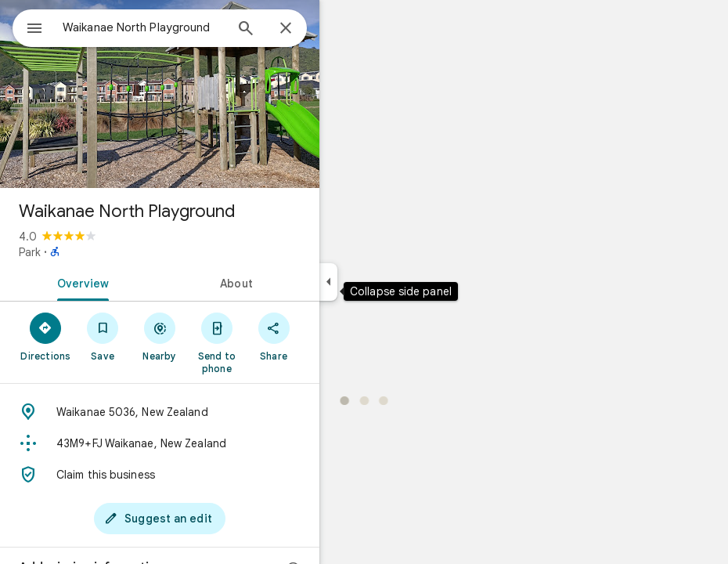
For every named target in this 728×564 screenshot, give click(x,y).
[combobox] (143, 27)
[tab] (80, 282)
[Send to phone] (216, 342)
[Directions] (46, 336)
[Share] (274, 336)
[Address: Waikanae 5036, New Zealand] (160, 412)
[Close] (286, 29)
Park (30, 252)
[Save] (103, 336)
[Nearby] (160, 336)
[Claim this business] (160, 475)
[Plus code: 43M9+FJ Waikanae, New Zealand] (160, 443)
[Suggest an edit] (160, 519)
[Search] (246, 30)
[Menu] (34, 30)
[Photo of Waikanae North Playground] (160, 94)
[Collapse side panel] (328, 282)
